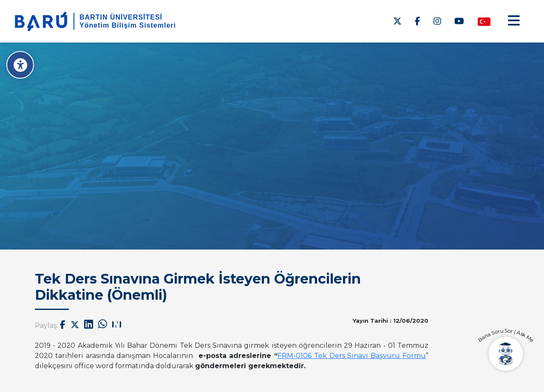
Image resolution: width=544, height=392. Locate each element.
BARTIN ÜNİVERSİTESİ (121, 17)
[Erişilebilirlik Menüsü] (20, 65)
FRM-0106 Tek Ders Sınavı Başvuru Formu (352, 356)
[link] (352, 356)
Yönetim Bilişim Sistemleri (128, 25)
